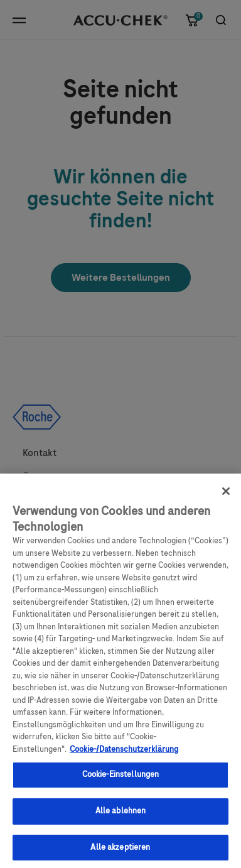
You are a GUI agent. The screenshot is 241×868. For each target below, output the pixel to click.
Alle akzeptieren (120, 852)
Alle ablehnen (121, 815)
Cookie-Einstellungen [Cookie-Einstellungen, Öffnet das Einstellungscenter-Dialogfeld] (121, 779)
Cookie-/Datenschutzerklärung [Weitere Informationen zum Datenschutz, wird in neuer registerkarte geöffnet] (124, 754)
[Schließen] (226, 496)
